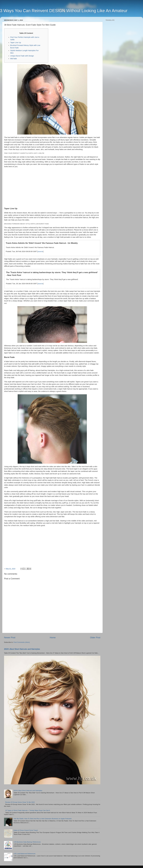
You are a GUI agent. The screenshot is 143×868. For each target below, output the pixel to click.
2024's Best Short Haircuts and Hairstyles (22, 649)
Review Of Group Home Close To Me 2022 (20, 802)
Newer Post (10, 638)
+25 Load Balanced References (24, 854)
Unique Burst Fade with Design (22, 56)
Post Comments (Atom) (22, 642)
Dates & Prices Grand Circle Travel (26, 830)
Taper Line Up (16, 43)
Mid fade (14, 59)
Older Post (95, 638)
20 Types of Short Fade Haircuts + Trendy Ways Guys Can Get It (28, 810)
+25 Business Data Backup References (27, 842)
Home (53, 638)
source (40, 251)
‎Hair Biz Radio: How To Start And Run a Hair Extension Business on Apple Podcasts (42, 819)
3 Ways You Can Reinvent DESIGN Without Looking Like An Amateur (64, 11)
